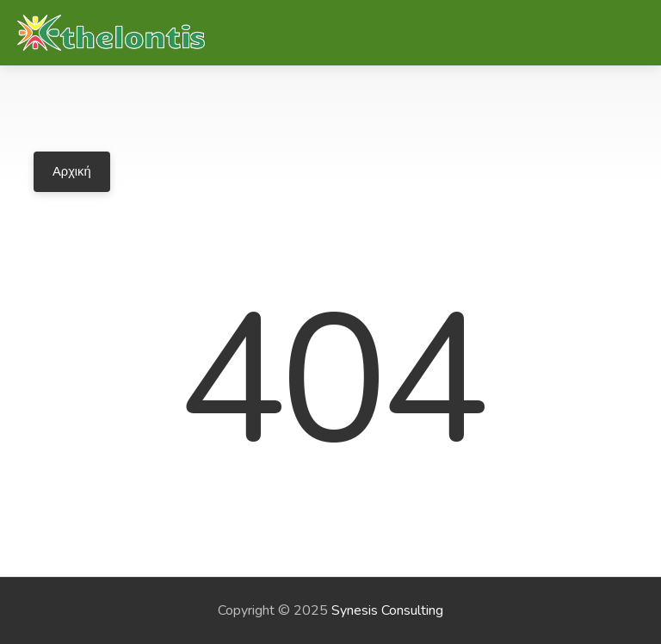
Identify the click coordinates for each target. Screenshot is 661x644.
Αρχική (72, 171)
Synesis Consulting (387, 610)
